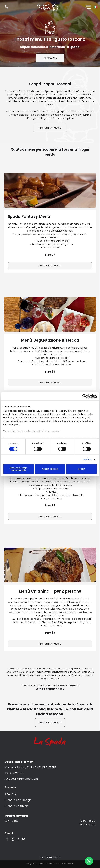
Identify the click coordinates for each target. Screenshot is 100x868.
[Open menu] (88, 7)
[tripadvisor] (23, 839)
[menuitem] (50, 794)
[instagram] (13, 839)
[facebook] (7, 839)
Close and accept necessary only (18, 469)
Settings (87, 459)
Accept (81, 469)
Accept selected (50, 469)
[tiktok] (18, 839)
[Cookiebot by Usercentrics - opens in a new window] (84, 396)
